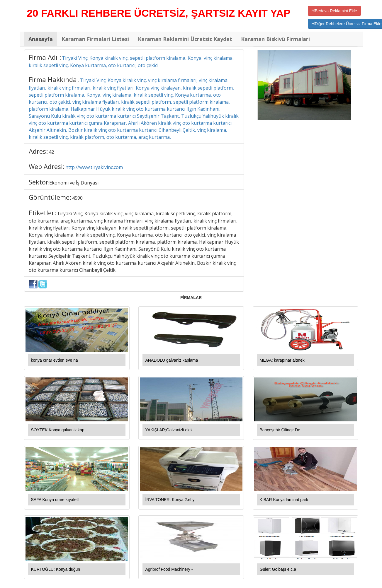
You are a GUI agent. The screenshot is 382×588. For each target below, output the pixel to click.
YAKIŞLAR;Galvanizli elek (169, 430)
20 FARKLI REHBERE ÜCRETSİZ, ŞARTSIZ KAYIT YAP (159, 13)
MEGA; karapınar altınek (282, 360)
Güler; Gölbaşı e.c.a (278, 569)
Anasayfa (41, 39)
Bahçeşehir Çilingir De (280, 430)
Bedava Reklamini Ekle (334, 11)
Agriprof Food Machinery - (169, 569)
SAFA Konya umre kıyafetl (55, 500)
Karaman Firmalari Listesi (95, 39)
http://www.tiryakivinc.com (94, 167)
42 (51, 152)
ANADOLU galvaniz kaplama (172, 360)
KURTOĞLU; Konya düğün (56, 569)
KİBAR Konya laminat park (284, 500)
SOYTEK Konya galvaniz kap (58, 430)
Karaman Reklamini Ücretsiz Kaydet (185, 39)
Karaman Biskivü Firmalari (275, 39)
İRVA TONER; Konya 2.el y (170, 500)
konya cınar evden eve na (55, 360)
